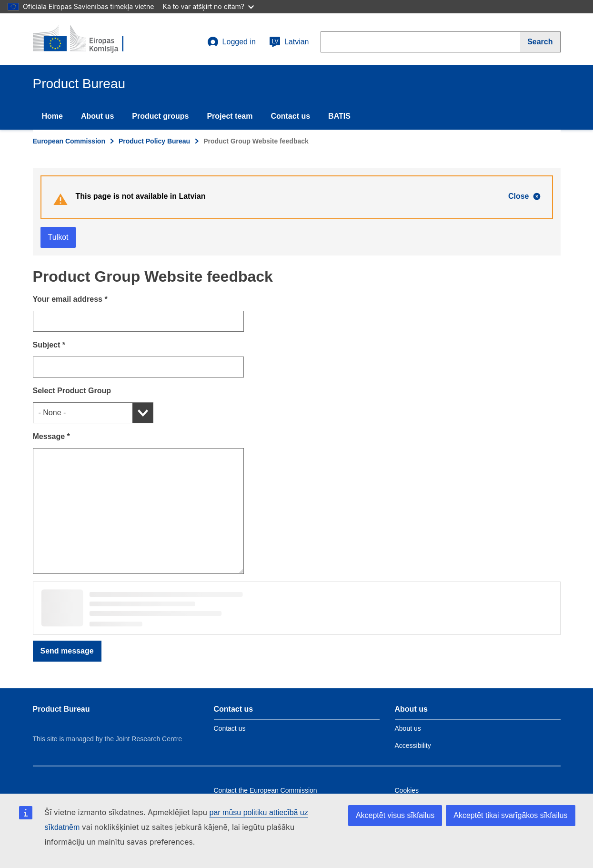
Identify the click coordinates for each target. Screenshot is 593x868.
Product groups (160, 116)
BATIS (339, 116)
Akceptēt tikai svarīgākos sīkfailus (510, 815)
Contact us (290, 116)
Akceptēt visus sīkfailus (395, 815)
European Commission (69, 141)
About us (97, 116)
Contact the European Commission (266, 790)
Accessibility (413, 745)
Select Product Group (72, 391)
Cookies (407, 790)
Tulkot (58, 237)
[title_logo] (90, 39)
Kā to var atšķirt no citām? (208, 6)
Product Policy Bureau (154, 141)
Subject (49, 345)
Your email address (70, 299)
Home (52, 116)
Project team (230, 116)
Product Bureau (61, 709)
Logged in (231, 42)
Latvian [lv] (289, 42)
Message (51, 436)
